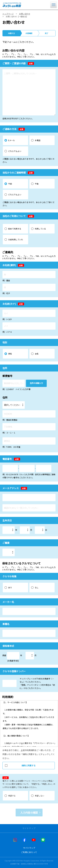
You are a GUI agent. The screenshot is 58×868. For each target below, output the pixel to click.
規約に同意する (20, 765)
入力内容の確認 (29, 813)
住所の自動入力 (36, 383)
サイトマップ (29, 848)
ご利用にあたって (29, 852)
